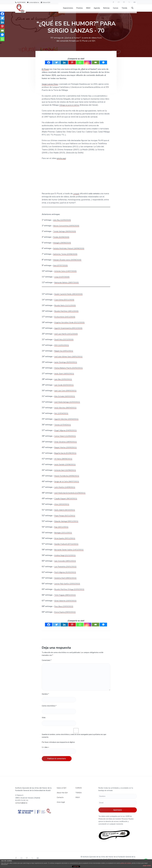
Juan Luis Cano (61, 394)
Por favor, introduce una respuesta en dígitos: (58, 745)
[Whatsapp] (80, 66)
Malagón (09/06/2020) (63, 246)
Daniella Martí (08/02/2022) (66, 581)
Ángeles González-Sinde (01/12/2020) (71, 326)
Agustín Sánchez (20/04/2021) (67, 422)
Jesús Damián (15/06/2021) (66, 467)
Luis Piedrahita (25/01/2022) (67, 570)
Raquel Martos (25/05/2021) (67, 450)
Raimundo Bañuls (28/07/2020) (68, 286)
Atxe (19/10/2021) (62, 507)
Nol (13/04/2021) (62, 416)
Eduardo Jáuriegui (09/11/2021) (68, 524)
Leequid (77, 197)
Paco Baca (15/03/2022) (65, 609)
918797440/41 (20, 2)
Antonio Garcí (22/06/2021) (66, 473)
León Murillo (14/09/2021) (66, 490)
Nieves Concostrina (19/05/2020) (67, 229)
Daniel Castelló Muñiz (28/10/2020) (70, 297)
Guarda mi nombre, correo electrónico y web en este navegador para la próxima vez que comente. (74, 739)
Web (44, 721)
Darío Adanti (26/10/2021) (66, 513)
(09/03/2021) (73, 394)
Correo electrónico (49, 709)
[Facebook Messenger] (103, 66)
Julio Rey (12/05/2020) (63, 223)
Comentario (47, 663)
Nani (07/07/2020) (61, 269)
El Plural (46, 72)
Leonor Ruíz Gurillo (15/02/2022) (69, 587)
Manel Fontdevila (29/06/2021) (68, 479)
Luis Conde (59, 388)
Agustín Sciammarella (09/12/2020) (70, 331)
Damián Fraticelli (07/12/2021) (68, 547)
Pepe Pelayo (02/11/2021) (66, 519)
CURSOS (79, 791)
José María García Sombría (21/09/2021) (71, 496)
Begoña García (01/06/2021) (66, 456)
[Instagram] (88, 66)
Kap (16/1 (58, 530)
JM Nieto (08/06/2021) (64, 462)
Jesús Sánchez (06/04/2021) (66, 411)
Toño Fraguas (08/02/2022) (66, 598)
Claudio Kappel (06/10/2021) (67, 502)
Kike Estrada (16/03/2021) (66, 399)
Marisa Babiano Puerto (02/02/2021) (70, 371)
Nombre (45, 697)
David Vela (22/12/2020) (65, 343)
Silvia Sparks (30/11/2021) (66, 541)
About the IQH (62, 796)
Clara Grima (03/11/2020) (65, 303)
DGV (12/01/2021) (62, 348)
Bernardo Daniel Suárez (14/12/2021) (71, 553)
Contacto (60, 801)
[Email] (96, 66)
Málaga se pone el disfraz (70, 108)
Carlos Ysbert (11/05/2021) (66, 439)
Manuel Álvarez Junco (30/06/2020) (69, 263)
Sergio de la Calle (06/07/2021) (68, 484)
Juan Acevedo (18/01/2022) (66, 564)
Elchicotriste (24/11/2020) (66, 320)
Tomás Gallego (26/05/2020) (66, 234)
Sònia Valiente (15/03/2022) (66, 604)
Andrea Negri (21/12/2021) (66, 558)
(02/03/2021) (70, 388)
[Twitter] (56, 66)
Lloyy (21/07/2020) (63, 280)
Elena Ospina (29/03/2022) (66, 615)
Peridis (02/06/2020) (62, 240)
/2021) (67, 530)
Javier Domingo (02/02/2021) (67, 365)
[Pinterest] (72, 66)
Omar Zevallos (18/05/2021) (67, 445)
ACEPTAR (76, 867)
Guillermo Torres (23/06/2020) (67, 257)
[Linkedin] (64, 66)
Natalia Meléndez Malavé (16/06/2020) (70, 252)
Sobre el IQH (45, 2)
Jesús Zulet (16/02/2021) (65, 377)
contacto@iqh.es (33, 2)
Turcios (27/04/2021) (63, 428)
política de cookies (126, 863)
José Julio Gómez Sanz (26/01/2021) (70, 360)
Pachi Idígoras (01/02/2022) (66, 575)
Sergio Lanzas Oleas (51, 87)
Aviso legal (61, 805)
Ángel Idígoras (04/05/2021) (67, 433)
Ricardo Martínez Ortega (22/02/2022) (71, 592)
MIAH (78, 801)
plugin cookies (147, 866)
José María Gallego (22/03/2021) (68, 405)
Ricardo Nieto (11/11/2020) (66, 309)
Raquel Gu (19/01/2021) (65, 354)
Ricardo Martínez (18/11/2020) (68, 314)
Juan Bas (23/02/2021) (64, 382)
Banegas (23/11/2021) (64, 536)
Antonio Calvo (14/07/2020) (66, 274)
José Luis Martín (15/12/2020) (67, 337)
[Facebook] (49, 66)
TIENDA (79, 796)
